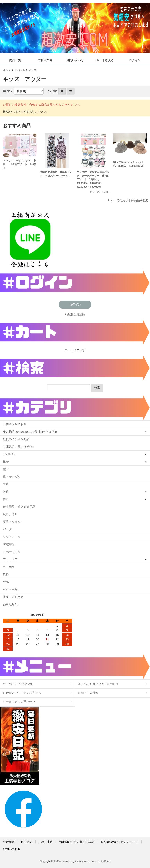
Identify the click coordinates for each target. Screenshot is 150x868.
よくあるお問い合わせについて (98, 684)
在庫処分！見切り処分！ (19, 447)
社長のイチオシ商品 (16, 439)
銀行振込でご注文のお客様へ (22, 693)
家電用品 (9, 544)
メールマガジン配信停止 (19, 702)
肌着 (6, 462)
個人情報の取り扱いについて (119, 842)
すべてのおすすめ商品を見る (130, 200)
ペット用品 (10, 589)
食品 (6, 582)
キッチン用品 (12, 537)
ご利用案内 (45, 60)
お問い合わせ (75, 60)
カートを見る (105, 60)
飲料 (6, 574)
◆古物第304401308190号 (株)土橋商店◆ (30, 432)
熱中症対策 (10, 604)
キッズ (33, 70)
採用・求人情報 (88, 693)
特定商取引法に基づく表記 (77, 842)
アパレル (20, 70)
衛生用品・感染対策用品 (19, 507)
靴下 (6, 469)
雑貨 (6, 492)
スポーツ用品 (12, 552)
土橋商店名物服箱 (15, 424)
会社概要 (9, 842)
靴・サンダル (12, 477)
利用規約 (27, 842)
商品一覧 (15, 60)
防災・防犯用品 (13, 597)
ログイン (135, 60)
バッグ (7, 529)
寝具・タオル (12, 522)
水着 (6, 484)
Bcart (107, 861)
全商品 (7, 70)
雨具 (6, 499)
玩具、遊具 (10, 514)
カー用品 (9, 567)
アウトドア (10, 559)
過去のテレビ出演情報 (18, 684)
